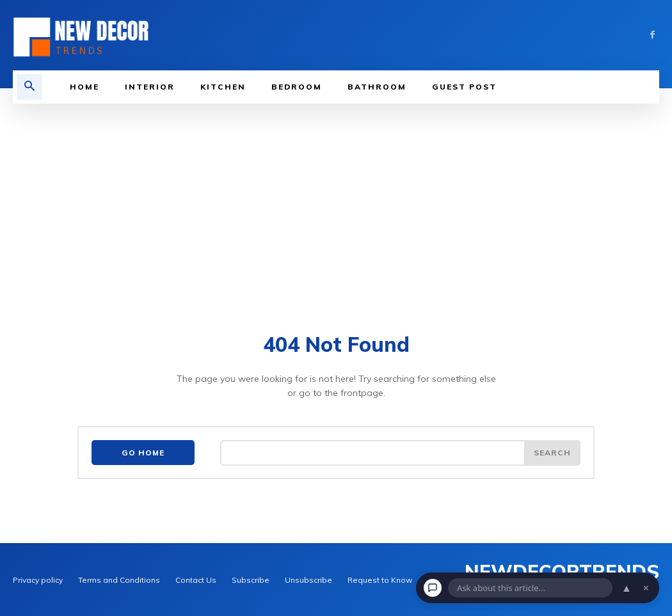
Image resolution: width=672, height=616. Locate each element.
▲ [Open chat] (627, 588)
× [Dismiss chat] (646, 588)
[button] (29, 87)
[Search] (552, 453)
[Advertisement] (336, 200)
